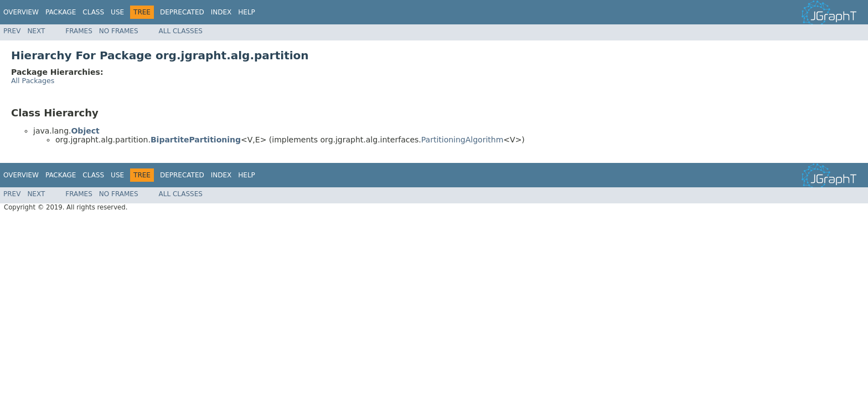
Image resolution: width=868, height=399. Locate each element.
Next (36, 31)
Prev (12, 31)
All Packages (33, 81)
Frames (79, 31)
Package (61, 12)
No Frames (119, 31)
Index (221, 12)
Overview (21, 12)
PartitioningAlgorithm (463, 140)
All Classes (181, 31)
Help (247, 12)
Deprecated (182, 12)
